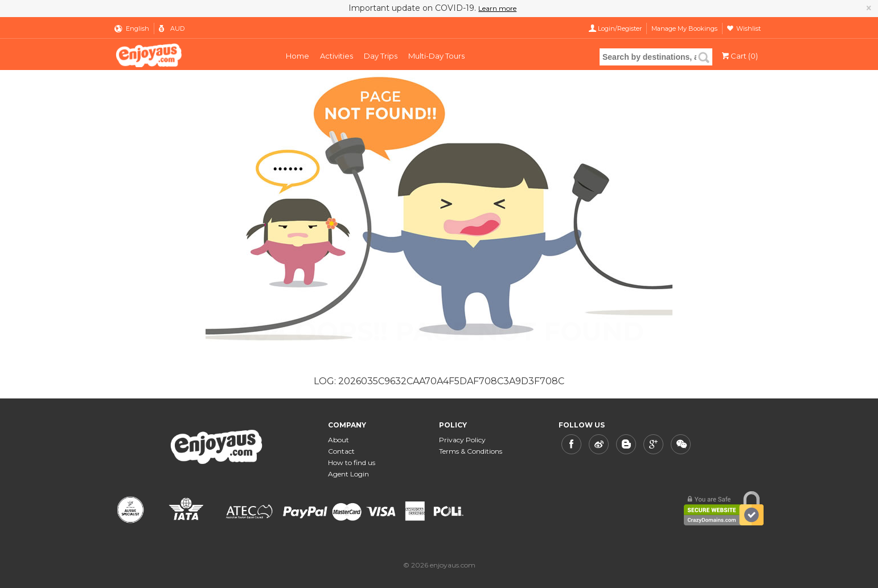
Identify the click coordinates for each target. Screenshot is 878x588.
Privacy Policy (462, 440)
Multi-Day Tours (436, 56)
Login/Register (620, 28)
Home (298, 56)
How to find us (352, 462)
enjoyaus (189, 54)
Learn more (497, 8)
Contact (341, 451)
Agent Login (348, 474)
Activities (337, 56)
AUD (177, 28)
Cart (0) (739, 56)
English (138, 28)
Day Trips (381, 56)
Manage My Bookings (684, 28)
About (339, 440)
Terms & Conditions (471, 451)
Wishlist (748, 28)
